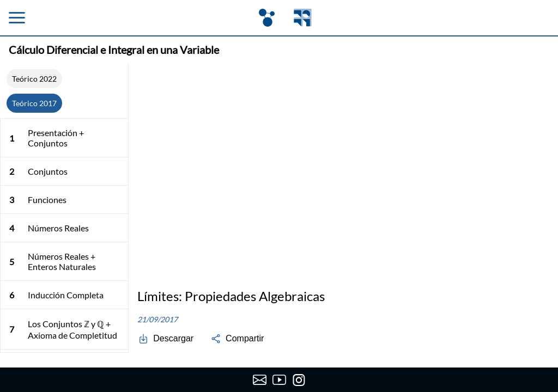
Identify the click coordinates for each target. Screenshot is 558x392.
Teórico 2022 (34, 79)
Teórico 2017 (34, 103)
